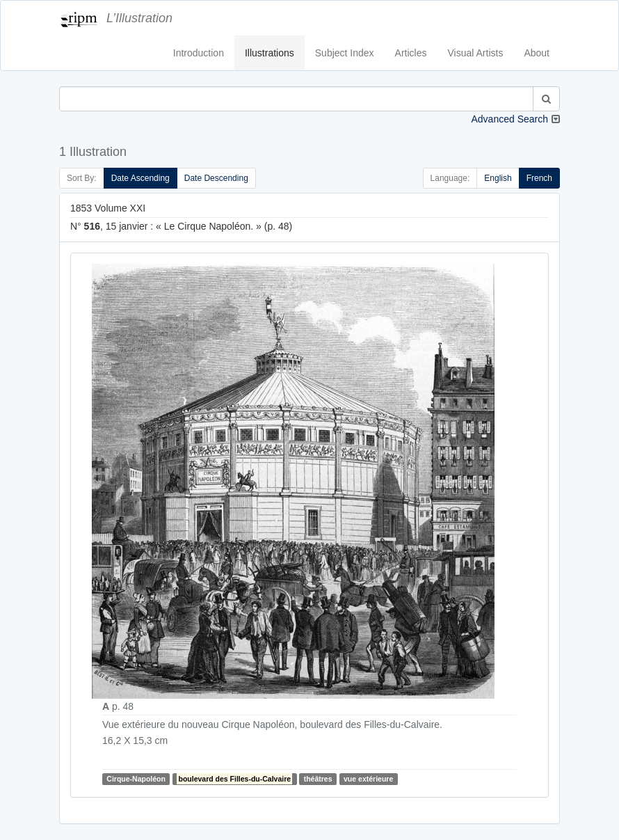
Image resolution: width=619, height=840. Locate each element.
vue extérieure (368, 779)
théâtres (318, 779)
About (537, 53)
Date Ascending (140, 178)
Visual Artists (476, 53)
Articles (411, 53)
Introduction (199, 53)
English (498, 178)
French (539, 178)
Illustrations (270, 53)
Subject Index (345, 53)
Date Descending (216, 178)
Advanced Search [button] (509, 119)
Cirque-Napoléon (136, 779)
